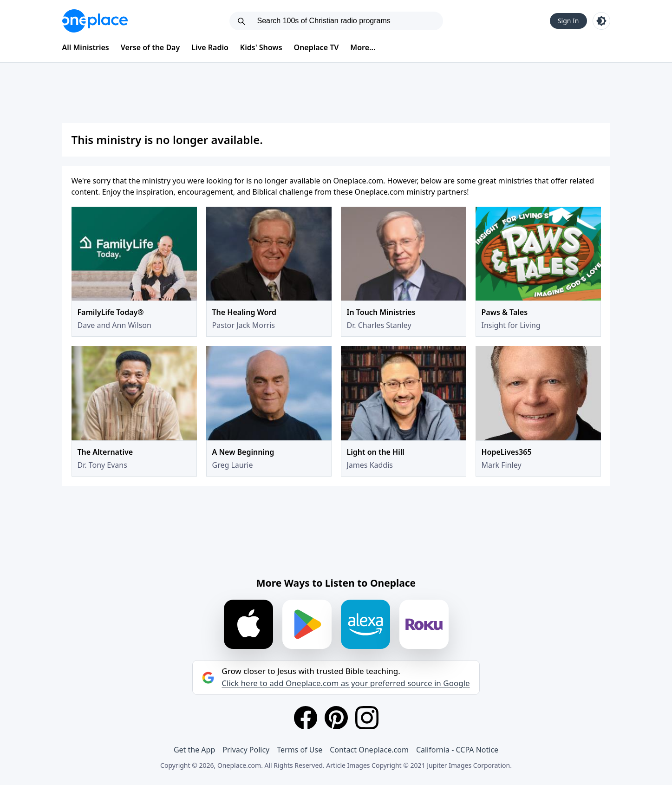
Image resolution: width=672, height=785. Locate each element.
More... (363, 47)
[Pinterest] (336, 718)
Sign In (568, 21)
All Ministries (86, 47)
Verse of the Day (150, 47)
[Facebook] (306, 718)
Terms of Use (300, 750)
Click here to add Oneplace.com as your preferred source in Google (346, 683)
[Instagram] (367, 718)
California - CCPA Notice (457, 750)
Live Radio (210, 47)
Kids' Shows (261, 47)
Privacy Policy (246, 750)
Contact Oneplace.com (369, 750)
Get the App (194, 750)
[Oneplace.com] (95, 21)
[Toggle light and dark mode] (601, 21)
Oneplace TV (316, 47)
